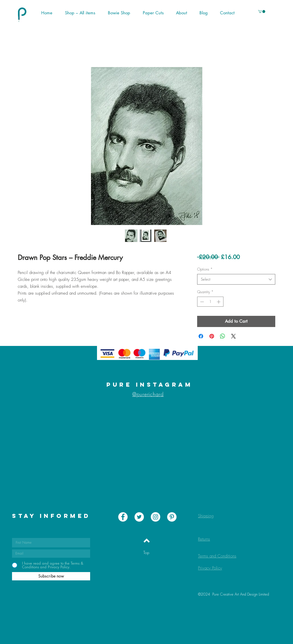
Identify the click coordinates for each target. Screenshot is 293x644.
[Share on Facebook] (201, 336)
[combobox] (236, 279)
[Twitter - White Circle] (139, 517)
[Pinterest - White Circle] (172, 517)
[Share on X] (233, 336)
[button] (246, 13)
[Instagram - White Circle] (156, 517)
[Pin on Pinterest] (212, 336)
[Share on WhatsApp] (223, 336)
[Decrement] (201, 302)
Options (205, 269)
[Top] (146, 553)
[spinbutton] (210, 302)
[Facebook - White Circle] (123, 517)
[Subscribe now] (51, 576)
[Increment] (219, 302)
